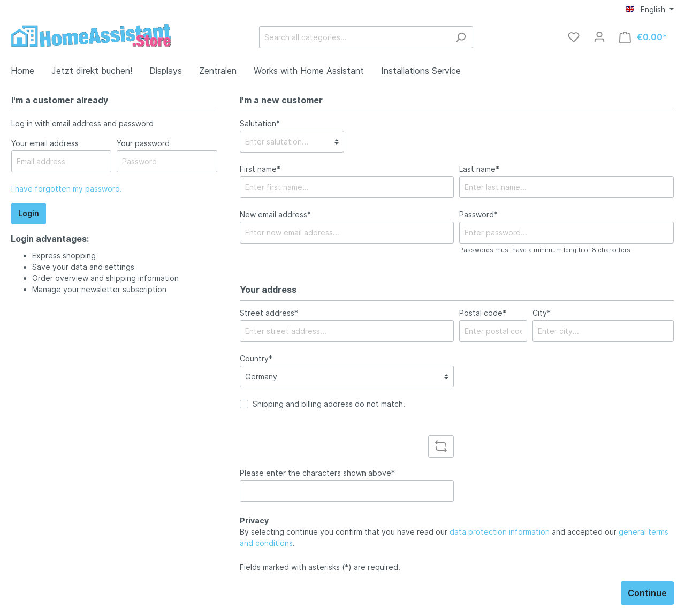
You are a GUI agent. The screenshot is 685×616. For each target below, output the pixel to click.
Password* (478, 214)
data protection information (500, 532)
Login (29, 213)
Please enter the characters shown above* (317, 473)
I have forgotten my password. (67, 189)
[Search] (461, 37)
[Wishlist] (574, 37)
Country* (256, 358)
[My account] (599, 37)
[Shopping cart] (643, 37)
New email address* (275, 214)
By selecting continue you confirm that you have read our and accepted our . (454, 537)
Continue (647, 593)
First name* (260, 169)
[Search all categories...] (354, 37)
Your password (143, 143)
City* (542, 313)
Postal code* (483, 313)
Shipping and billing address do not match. (329, 404)
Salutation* (260, 123)
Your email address (45, 143)
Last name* (479, 169)
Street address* (269, 313)
